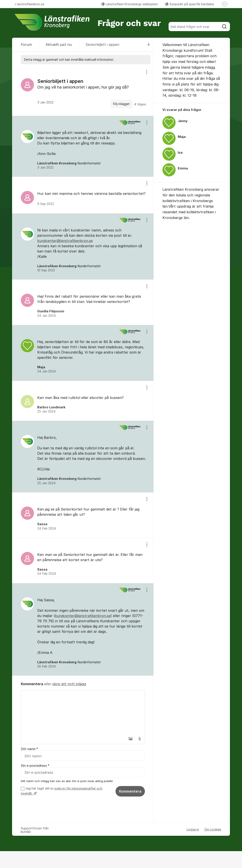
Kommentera (130, 791)
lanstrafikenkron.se (29, 4)
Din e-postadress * (35, 766)
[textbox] (83, 712)
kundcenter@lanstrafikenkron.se (65, 241)
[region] (83, 90)
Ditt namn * (29, 749)
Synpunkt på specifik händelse (189, 4)
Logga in (193, 829)
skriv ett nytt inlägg (69, 684)
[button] (130, 739)
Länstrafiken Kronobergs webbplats (129, 4)
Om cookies (213, 829)
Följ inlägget (121, 104)
